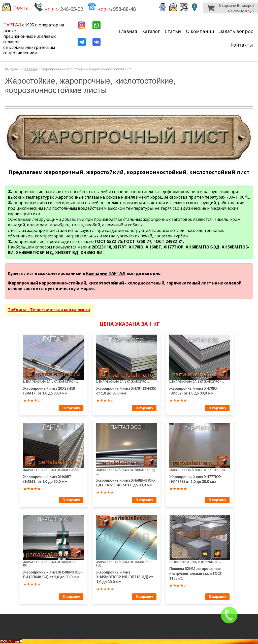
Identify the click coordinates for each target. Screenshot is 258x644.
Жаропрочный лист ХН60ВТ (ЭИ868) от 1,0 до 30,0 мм (47, 479)
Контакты (242, 45)
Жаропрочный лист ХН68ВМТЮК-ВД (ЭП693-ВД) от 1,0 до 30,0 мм (126, 483)
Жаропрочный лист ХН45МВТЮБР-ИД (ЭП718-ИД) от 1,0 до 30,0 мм (125, 577)
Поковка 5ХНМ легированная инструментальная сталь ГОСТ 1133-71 (196, 573)
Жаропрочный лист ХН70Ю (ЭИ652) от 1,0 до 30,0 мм (193, 391)
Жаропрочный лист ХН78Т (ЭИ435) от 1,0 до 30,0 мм (126, 391)
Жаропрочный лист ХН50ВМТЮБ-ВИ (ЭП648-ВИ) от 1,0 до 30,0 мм (53, 575)
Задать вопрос (236, 31)
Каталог (151, 31)
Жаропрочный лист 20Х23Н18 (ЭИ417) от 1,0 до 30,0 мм (49, 391)
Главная (128, 31)
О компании (200, 31)
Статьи (173, 31)
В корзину (71, 408)
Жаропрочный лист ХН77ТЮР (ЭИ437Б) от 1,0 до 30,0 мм (195, 479)
